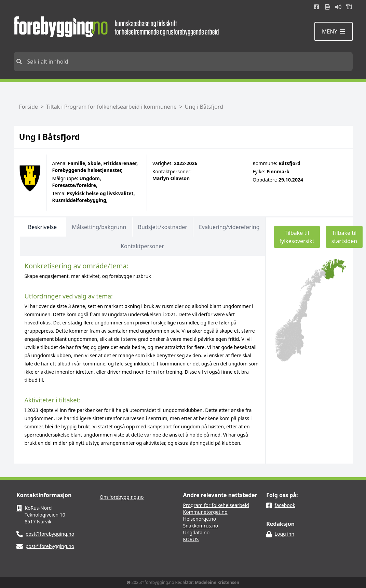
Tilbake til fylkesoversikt (297, 237)
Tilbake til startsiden (344, 237)
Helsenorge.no (200, 519)
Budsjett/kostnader (163, 227)
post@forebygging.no (50, 534)
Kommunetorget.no (205, 512)
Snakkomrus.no (201, 526)
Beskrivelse (42, 227)
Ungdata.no (196, 532)
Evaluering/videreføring (229, 227)
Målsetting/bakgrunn (99, 227)
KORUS (191, 539)
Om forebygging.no (122, 497)
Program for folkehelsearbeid (216, 505)
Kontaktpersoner (142, 246)
